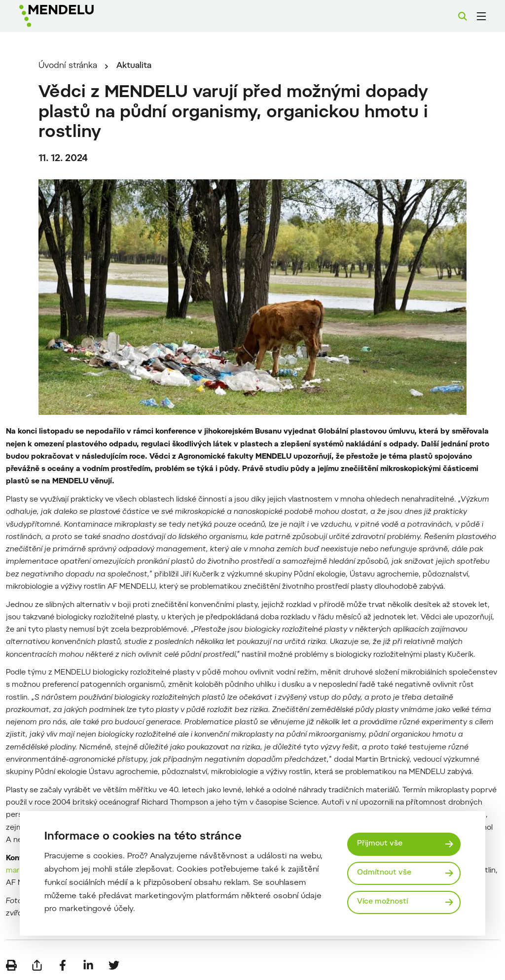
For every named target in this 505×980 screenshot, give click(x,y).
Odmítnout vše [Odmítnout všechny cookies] (384, 873)
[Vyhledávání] (463, 16)
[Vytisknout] (11, 965)
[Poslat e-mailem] (37, 965)
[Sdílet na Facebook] (63, 965)
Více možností (382, 902)
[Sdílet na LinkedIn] (88, 965)
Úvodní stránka (68, 66)
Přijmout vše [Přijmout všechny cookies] (380, 844)
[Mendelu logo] (73, 16)
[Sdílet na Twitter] (114, 965)
